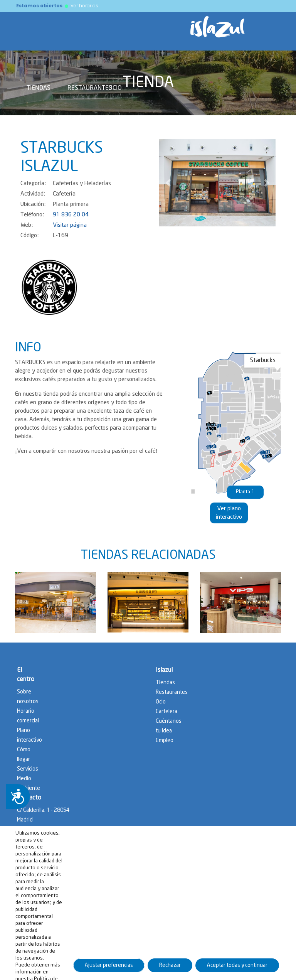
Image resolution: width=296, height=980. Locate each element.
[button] (168, 183)
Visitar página (70, 225)
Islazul (164, 670)
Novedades (44, 118)
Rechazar (170, 969)
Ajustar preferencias (109, 969)
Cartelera (166, 712)
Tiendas (39, 88)
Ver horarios (84, 6)
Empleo (165, 740)
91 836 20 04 (71, 215)
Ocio (115, 88)
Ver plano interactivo (229, 513)
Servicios (82, 118)
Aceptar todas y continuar (237, 969)
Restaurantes (90, 88)
